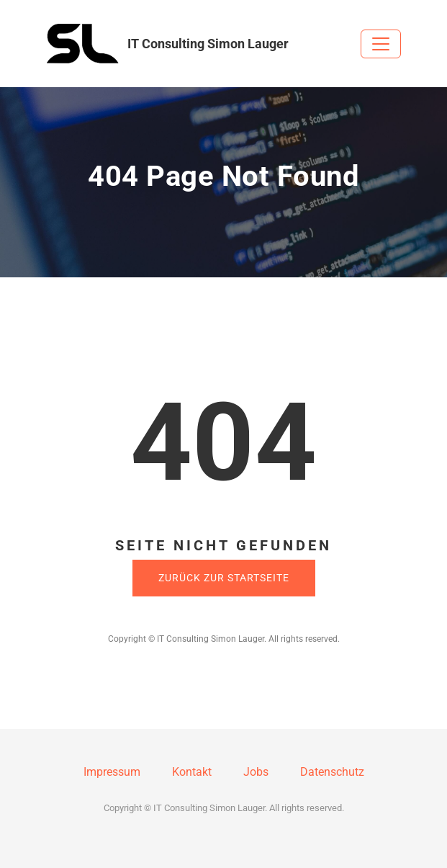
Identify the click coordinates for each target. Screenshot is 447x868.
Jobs (256, 772)
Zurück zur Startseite (224, 578)
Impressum (112, 772)
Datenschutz (332, 772)
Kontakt (192, 772)
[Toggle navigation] (381, 44)
